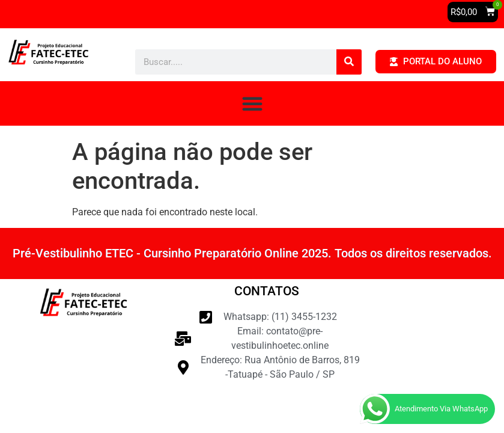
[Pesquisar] (349, 62)
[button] (473, 12)
